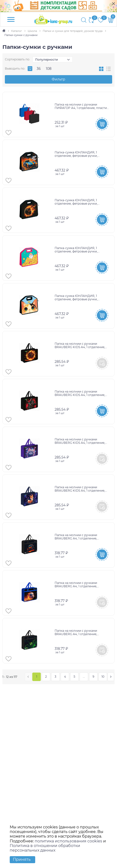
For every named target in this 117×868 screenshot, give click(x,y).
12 (30, 69)
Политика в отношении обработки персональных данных (45, 848)
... (84, 677)
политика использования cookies (68, 841)
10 (103, 677)
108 (49, 69)
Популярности (46, 60)
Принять (22, 859)
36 (39, 69)
